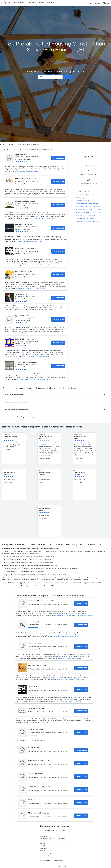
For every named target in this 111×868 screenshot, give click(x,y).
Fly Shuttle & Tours (22, 316)
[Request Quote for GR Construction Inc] (81, 803)
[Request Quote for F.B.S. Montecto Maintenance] (81, 816)
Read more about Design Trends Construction (31, 195)
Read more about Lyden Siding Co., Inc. (66, 637)
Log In (106, 3)
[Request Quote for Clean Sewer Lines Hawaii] (58, 251)
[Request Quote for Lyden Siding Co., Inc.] (81, 625)
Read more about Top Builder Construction (70, 680)
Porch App (51, 3)
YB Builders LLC (21, 294)
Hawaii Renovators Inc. (36, 708)
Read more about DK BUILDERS (71, 701)
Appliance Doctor (22, 155)
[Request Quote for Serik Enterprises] (81, 646)
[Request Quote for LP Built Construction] (81, 776)
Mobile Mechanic (34, 748)
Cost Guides (32, 3)
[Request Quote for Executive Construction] (58, 228)
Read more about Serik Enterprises (69, 658)
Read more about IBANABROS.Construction (35, 356)
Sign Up (97, 3)
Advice (41, 3)
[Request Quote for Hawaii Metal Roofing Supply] (81, 763)
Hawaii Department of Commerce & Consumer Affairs (38, 586)
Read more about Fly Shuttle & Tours (20, 333)
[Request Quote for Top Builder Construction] (81, 668)
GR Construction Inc (35, 800)
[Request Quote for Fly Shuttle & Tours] (58, 319)
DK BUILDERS (33, 687)
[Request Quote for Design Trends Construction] (58, 181)
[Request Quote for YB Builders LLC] (58, 298)
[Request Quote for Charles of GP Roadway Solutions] (81, 789)
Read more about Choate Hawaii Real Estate (43, 218)
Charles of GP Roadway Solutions (40, 787)
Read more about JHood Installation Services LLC (35, 379)
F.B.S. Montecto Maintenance (38, 813)
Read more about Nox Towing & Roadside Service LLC (74, 615)
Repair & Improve (19, 3)
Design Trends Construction (26, 178)
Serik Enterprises (34, 643)
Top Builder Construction (37, 665)
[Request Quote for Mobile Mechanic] (81, 750)
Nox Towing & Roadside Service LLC (41, 601)
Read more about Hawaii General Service (31, 288)
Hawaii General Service (24, 272)
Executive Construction (24, 224)
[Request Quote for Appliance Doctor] (58, 158)
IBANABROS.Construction (25, 339)
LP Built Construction (36, 774)
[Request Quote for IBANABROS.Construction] (58, 343)
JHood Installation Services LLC (27, 362)
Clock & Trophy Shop (36, 729)
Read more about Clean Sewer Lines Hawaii (39, 265)
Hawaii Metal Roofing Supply (38, 761)
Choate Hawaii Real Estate (25, 201)
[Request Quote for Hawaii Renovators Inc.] (81, 711)
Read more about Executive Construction (29, 242)
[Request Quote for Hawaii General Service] (58, 275)
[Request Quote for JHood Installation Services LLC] (58, 366)
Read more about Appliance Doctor (26, 172)
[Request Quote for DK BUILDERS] (81, 689)
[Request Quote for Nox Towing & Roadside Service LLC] (81, 604)
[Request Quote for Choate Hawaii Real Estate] (58, 205)
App (90, 3)
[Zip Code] (50, 77)
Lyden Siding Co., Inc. (36, 622)
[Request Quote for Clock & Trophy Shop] (81, 732)
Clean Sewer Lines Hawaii (25, 248)
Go (69, 77)
